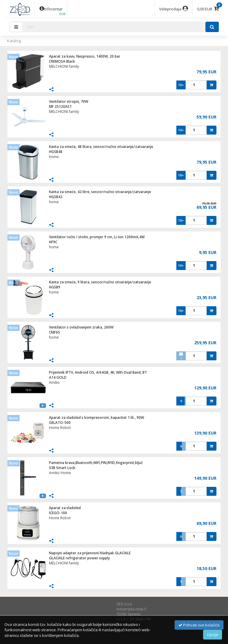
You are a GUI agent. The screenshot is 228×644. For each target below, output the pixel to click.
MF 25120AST (60, 106)
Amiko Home (60, 473)
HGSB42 (56, 197)
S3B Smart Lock (62, 468)
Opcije (213, 634)
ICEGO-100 (58, 513)
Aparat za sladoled (65, 508)
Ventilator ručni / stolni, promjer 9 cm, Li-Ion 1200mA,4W (97, 237)
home (54, 157)
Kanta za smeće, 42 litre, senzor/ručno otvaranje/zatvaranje (100, 192)
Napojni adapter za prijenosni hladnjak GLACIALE (90, 553)
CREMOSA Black (62, 61)
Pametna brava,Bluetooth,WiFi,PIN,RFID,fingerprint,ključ (96, 463)
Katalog (14, 41)
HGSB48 (56, 152)
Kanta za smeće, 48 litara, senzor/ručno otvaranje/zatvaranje (101, 147)
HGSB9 (55, 287)
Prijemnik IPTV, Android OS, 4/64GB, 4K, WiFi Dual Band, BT (98, 372)
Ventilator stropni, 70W (69, 101)
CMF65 (54, 332)
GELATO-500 (60, 423)
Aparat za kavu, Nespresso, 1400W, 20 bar (85, 56)
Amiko (54, 382)
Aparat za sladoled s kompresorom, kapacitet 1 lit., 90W (96, 418)
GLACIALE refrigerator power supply (79, 558)
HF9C (53, 242)
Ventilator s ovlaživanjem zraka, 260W (81, 327)
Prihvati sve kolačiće (199, 625)
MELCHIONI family (64, 66)
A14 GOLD (58, 377)
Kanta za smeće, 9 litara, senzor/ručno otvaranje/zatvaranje (100, 282)
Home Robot (60, 428)
